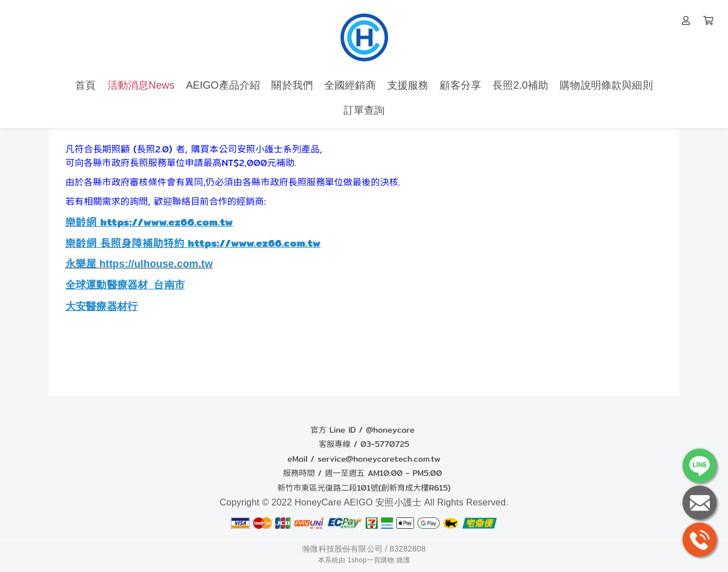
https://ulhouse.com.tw (156, 264)
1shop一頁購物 (371, 560)
